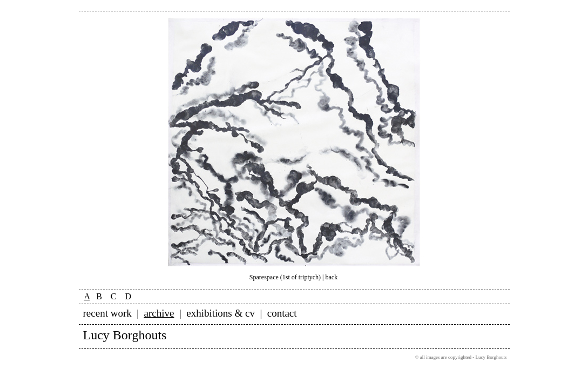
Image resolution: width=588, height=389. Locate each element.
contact (282, 313)
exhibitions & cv (221, 313)
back (332, 277)
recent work (107, 313)
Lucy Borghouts (125, 335)
